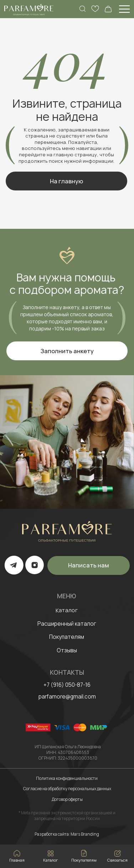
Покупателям (67, 637)
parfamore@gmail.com (67, 697)
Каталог (67, 610)
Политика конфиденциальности (67, 778)
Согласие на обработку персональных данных (67, 789)
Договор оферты (67, 799)
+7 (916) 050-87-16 (67, 685)
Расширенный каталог (67, 624)
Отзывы (67, 650)
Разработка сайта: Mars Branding (67, 834)
